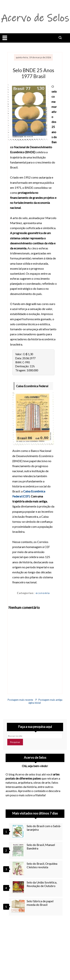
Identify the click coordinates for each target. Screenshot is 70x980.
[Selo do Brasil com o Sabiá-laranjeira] (18, 831)
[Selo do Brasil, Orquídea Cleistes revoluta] (18, 868)
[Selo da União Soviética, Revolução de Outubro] (18, 887)
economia (43, 593)
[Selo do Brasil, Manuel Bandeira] (18, 850)
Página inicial (35, 701)
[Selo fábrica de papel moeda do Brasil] (18, 906)
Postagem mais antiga (50, 700)
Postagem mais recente (20, 700)
